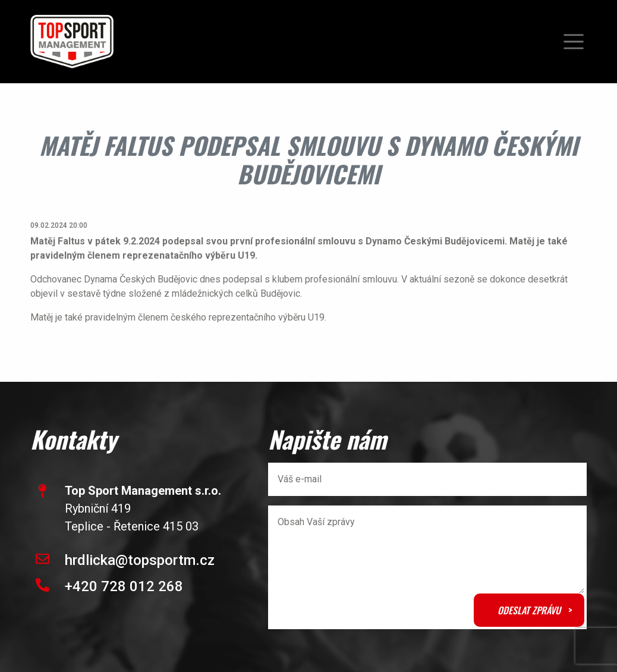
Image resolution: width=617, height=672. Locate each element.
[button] (574, 42)
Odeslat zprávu (529, 610)
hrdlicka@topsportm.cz (140, 560)
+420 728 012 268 (124, 586)
